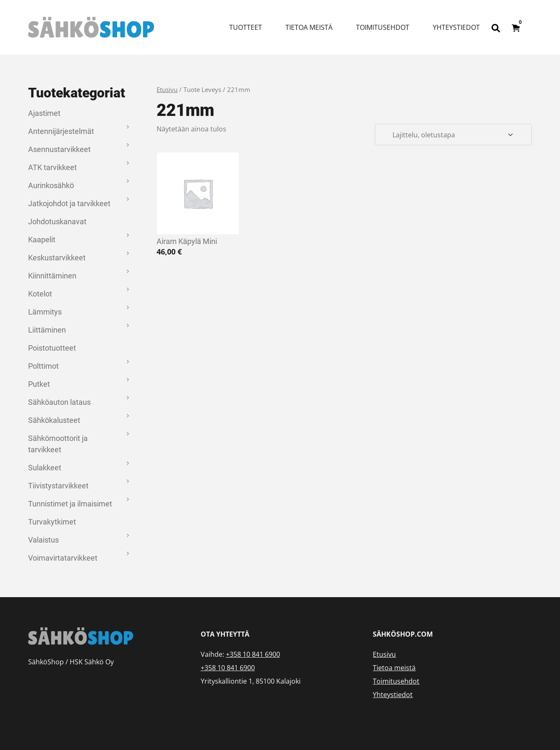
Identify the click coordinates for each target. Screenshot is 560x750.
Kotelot (40, 294)
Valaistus (43, 540)
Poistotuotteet (52, 348)
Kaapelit (42, 240)
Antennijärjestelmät (61, 131)
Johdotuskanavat (57, 222)
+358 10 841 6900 (253, 654)
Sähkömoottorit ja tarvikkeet (58, 444)
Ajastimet (44, 113)
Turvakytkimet (52, 522)
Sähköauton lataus (59, 402)
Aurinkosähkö (51, 185)
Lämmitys (45, 312)
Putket (39, 384)
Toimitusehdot (383, 27)
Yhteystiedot (456, 27)
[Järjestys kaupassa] (453, 135)
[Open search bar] (496, 27)
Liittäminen (47, 330)
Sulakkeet (45, 468)
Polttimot (43, 366)
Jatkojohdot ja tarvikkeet (69, 203)
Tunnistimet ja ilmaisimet (70, 504)
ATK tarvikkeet (52, 167)
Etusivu (167, 89)
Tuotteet (246, 27)
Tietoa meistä (309, 27)
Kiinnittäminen (52, 276)
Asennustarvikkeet (59, 149)
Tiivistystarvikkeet (58, 486)
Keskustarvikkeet (57, 258)
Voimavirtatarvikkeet (63, 558)
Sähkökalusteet (54, 420)
